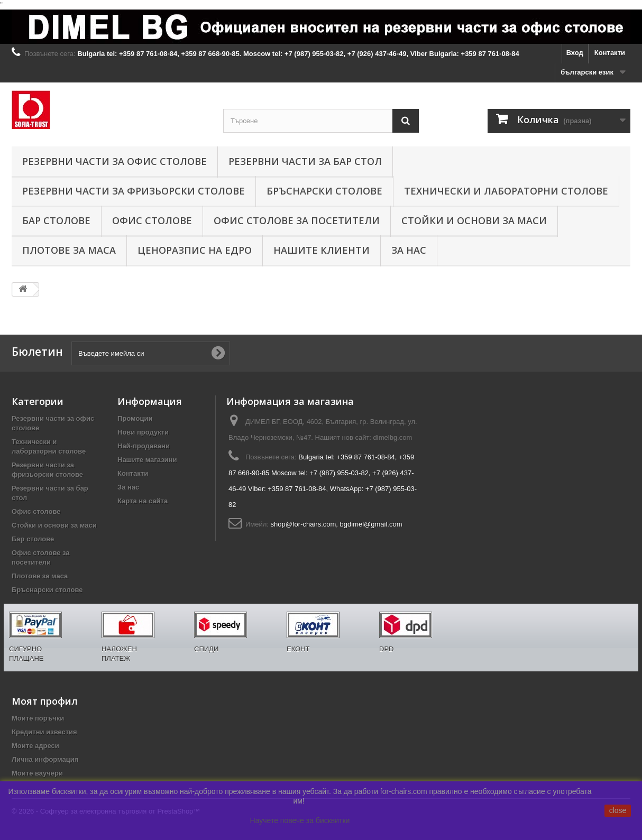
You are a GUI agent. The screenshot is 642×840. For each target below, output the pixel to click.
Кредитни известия (44, 732)
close (618, 810)
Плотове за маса (69, 250)
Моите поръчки (38, 718)
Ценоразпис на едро (195, 250)
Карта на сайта (143, 501)
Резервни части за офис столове (114, 161)
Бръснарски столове (324, 191)
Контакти (610, 53)
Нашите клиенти (322, 250)
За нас (409, 250)
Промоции (135, 418)
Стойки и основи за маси (474, 220)
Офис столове (152, 220)
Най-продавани (144, 446)
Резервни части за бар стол (305, 161)
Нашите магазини (147, 460)
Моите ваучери (37, 773)
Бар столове (56, 220)
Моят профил (45, 701)
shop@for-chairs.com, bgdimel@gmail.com (337, 524)
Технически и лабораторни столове (506, 191)
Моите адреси (35, 746)
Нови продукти (143, 432)
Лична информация (45, 759)
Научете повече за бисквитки (300, 820)
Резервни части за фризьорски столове (134, 191)
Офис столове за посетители (297, 220)
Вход (575, 53)
